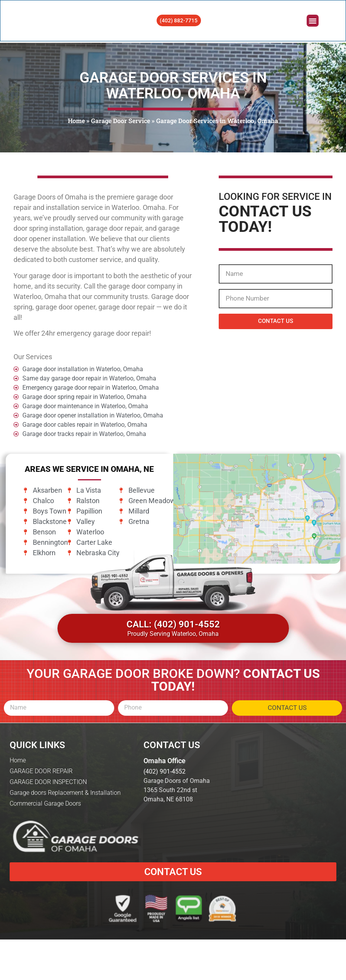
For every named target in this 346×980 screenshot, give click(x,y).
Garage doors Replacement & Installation (65, 842)
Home (76, 121)
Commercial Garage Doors (45, 852)
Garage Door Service (121, 121)
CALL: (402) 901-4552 (173, 673)
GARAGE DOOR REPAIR (41, 820)
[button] (312, 22)
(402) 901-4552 (165, 820)
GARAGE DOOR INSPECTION (48, 831)
